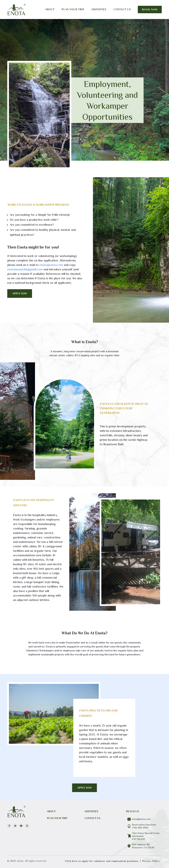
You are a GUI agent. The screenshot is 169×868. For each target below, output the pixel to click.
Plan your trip (73, 9)
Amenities (99, 9)
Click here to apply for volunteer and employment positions (102, 861)
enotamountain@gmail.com (25, 269)
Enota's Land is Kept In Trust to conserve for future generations (124, 408)
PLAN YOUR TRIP (57, 818)
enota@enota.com (51, 265)
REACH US (133, 811)
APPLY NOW (20, 294)
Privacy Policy (151, 861)
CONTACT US (92, 818)
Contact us (122, 9)
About (50, 9)
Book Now (150, 10)
